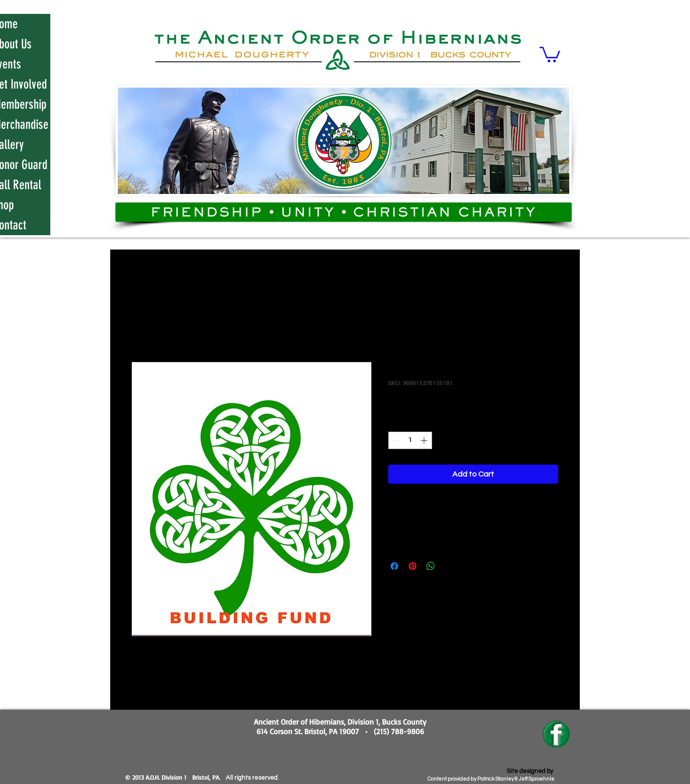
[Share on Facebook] (394, 566)
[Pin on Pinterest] (413, 566)
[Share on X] (449, 566)
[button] (550, 54)
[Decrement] (396, 440)
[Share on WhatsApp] (431, 566)
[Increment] (425, 440)
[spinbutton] (410, 440)
